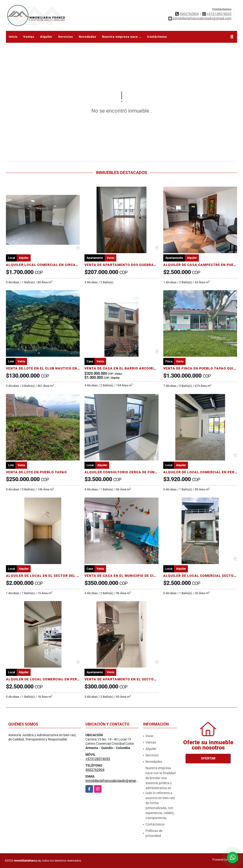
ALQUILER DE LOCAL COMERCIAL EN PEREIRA (203, 472)
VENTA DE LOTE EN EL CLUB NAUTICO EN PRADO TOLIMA (56, 368)
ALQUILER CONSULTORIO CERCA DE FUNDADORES (128, 472)
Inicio (13, 37)
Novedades (88, 37)
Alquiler (46, 37)
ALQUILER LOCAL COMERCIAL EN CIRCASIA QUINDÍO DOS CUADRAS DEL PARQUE (76, 265)
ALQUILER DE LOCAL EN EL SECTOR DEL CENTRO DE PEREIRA (59, 576)
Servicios (66, 37)
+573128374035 (219, 14)
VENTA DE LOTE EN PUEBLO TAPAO (36, 472)
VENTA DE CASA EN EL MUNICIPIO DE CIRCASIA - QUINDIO (135, 576)
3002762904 (189, 14)
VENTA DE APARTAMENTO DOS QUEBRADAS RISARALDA (134, 265)
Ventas (29, 37)
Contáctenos (157, 37)
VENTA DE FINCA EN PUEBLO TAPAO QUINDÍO (203, 368)
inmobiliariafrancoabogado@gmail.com (115, 781)
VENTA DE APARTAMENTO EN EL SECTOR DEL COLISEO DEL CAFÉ (141, 679)
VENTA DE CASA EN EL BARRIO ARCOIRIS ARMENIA (129, 368)
